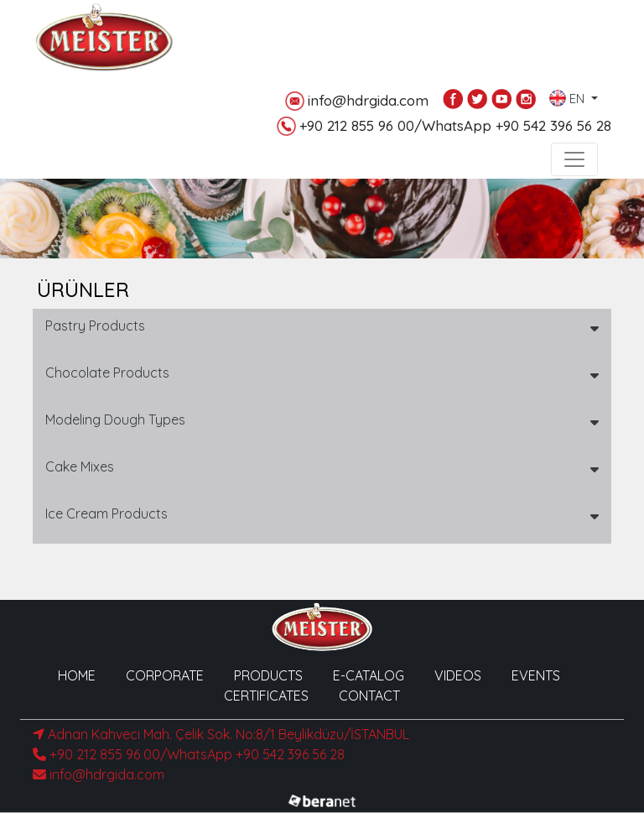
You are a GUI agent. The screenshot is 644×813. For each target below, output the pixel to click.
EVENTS (536, 675)
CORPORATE (165, 675)
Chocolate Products (107, 373)
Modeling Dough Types (115, 420)
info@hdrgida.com (357, 101)
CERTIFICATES (266, 696)
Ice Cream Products (106, 513)
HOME (77, 675)
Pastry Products (95, 326)
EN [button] (569, 95)
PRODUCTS (268, 675)
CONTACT (369, 696)
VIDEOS (458, 675)
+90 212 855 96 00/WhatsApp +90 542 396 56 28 (444, 126)
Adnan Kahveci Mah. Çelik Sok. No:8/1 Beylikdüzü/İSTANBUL (221, 734)
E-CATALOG (369, 675)
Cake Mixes (80, 466)
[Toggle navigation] (574, 159)
